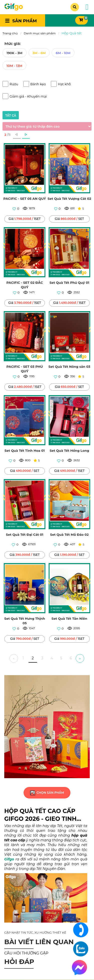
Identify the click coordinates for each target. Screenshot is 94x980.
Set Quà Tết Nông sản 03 (69, 367)
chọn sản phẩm (47, 793)
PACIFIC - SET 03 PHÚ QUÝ (25, 369)
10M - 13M (14, 66)
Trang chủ (10, 33)
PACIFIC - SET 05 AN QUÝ (25, 199)
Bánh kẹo (38, 84)
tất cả (11, 115)
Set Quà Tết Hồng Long (69, 451)
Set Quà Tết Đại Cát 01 (25, 534)
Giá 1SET (25, 219)
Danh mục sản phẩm (39, 33)
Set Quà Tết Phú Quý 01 (69, 283)
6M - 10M (63, 53)
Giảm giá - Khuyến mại (28, 96)
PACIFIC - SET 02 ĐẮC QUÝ (25, 285)
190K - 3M (15, 53)
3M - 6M (39, 53)
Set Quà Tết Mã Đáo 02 (69, 534)
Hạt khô (64, 84)
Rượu (14, 84)
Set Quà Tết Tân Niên (69, 618)
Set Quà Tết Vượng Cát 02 (69, 199)
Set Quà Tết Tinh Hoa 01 (25, 451)
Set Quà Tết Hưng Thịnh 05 (25, 621)
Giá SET (69, 219)
